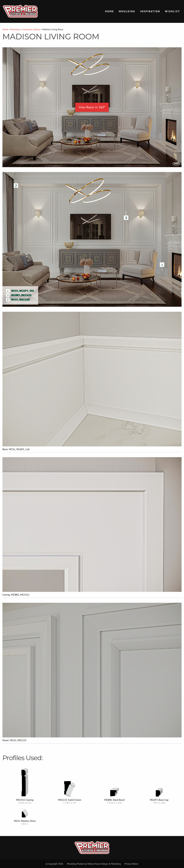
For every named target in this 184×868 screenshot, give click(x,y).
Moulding (127, 11)
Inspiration (150, 11)
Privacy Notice (131, 864)
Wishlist (172, 11)
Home (110, 11)
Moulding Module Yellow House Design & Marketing (94, 864)
